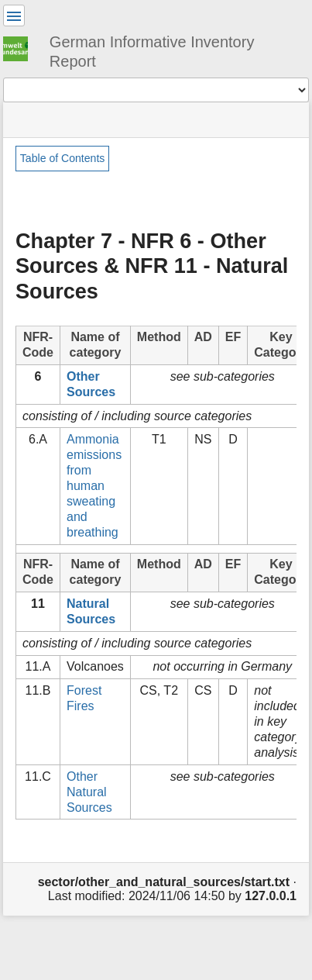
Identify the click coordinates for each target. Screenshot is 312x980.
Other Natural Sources (89, 792)
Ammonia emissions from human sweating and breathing (94, 486)
